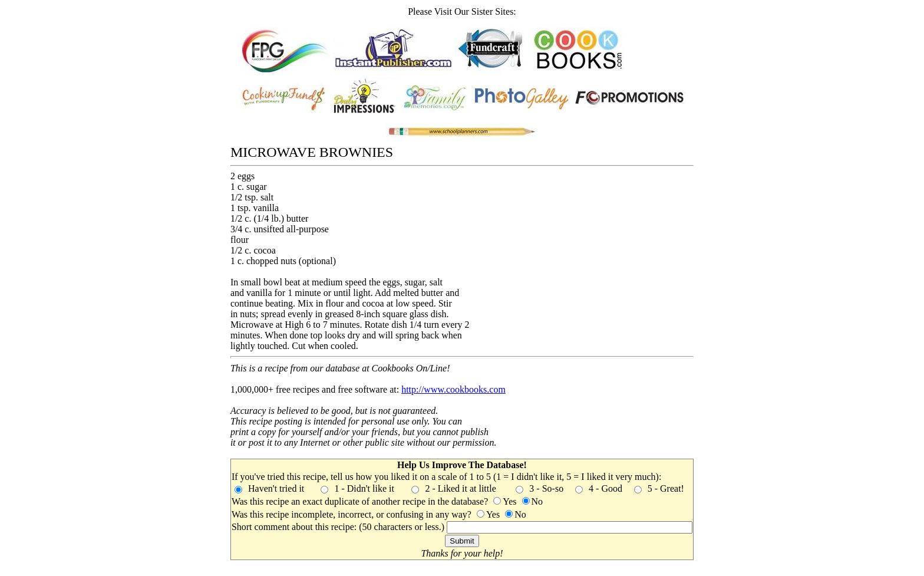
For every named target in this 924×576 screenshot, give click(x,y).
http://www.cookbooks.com (453, 389)
